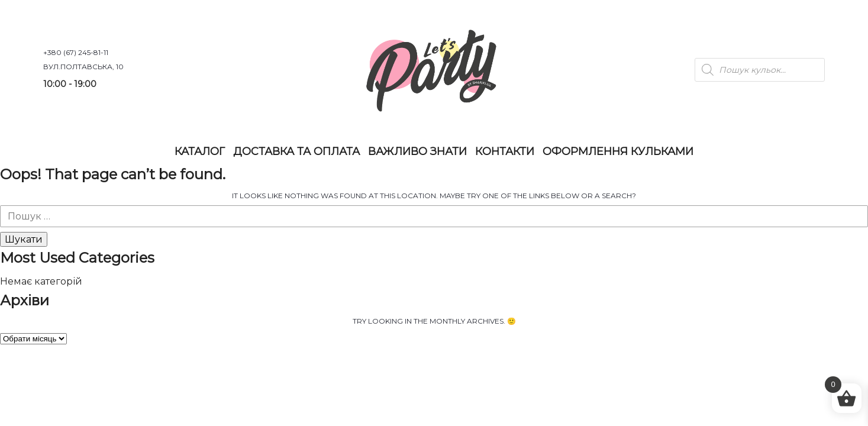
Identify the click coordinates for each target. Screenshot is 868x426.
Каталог (200, 151)
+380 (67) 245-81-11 (76, 52)
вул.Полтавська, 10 (83, 67)
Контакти (505, 151)
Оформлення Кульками (618, 151)
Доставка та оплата (296, 151)
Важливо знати (417, 151)
